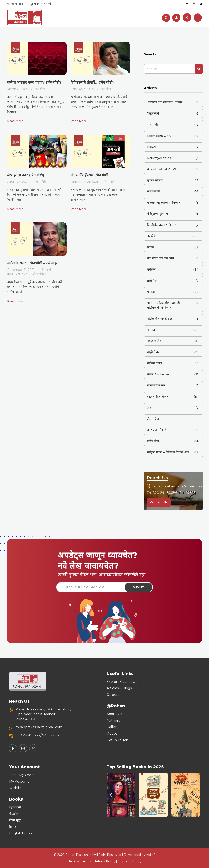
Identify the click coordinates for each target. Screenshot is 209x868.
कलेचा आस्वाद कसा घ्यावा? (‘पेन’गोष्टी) (34, 82)
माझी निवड (153, 352)
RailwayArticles (159, 158)
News (152, 147)
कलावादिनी (153, 191)
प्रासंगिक (152, 280)
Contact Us (159, 502)
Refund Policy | (106, 861)
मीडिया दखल (155, 363)
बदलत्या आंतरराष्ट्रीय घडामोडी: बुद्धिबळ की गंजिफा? (164, 305)
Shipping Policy (130, 861)
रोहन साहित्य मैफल (158, 397)
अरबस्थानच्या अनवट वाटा (161, 169)
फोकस (151, 292)
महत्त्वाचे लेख (154, 341)
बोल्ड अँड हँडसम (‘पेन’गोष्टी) (90, 175)
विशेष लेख (153, 441)
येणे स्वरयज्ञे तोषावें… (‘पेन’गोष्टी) (92, 82)
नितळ (150, 247)
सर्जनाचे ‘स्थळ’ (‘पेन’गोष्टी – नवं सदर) (33, 263)
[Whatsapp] (201, 4)
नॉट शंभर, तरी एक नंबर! (161, 258)
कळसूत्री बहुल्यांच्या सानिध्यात (164, 203)
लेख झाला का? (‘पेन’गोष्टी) (26, 175)
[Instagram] (194, 4)
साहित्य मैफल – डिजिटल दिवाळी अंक (168, 452)
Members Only (159, 136)
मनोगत (151, 330)
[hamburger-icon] (198, 18)
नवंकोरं (151, 236)
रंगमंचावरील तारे (156, 385)
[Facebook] (187, 4)
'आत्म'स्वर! (153, 113)
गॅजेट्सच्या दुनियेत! (157, 214)
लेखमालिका (40, 274)
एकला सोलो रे (155, 180)
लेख (149, 408)
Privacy (73, 861)
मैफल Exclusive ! (18, 274)
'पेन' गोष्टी (40, 89)
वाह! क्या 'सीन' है (157, 430)
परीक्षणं (151, 269)
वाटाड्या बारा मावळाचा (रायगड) (165, 102)
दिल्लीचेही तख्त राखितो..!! (162, 225)
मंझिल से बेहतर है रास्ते (160, 318)
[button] (111, 795)
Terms (86, 861)
